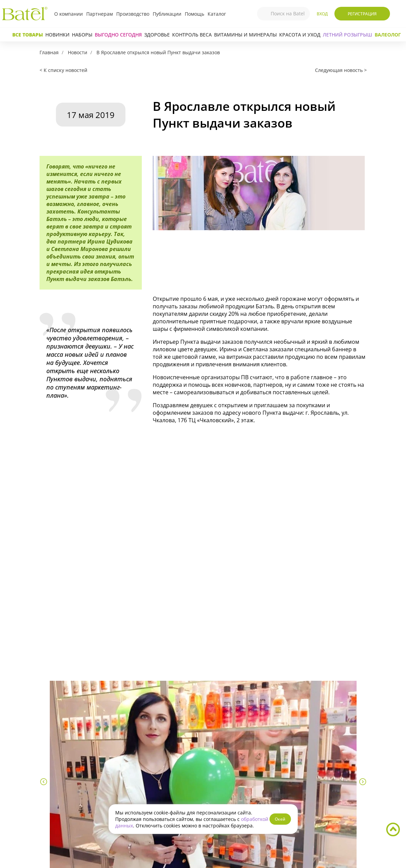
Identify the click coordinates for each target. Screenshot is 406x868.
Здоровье (157, 35)
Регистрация (362, 14)
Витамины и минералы (245, 35)
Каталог (217, 14)
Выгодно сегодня (118, 35)
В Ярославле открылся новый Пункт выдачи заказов (158, 52)
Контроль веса (192, 35)
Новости (78, 52)
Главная (49, 52)
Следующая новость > (341, 70)
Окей (280, 819)
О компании (69, 14)
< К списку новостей (63, 70)
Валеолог (388, 35)
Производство (133, 14)
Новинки (57, 35)
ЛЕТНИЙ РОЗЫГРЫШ (348, 35)
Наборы (82, 35)
